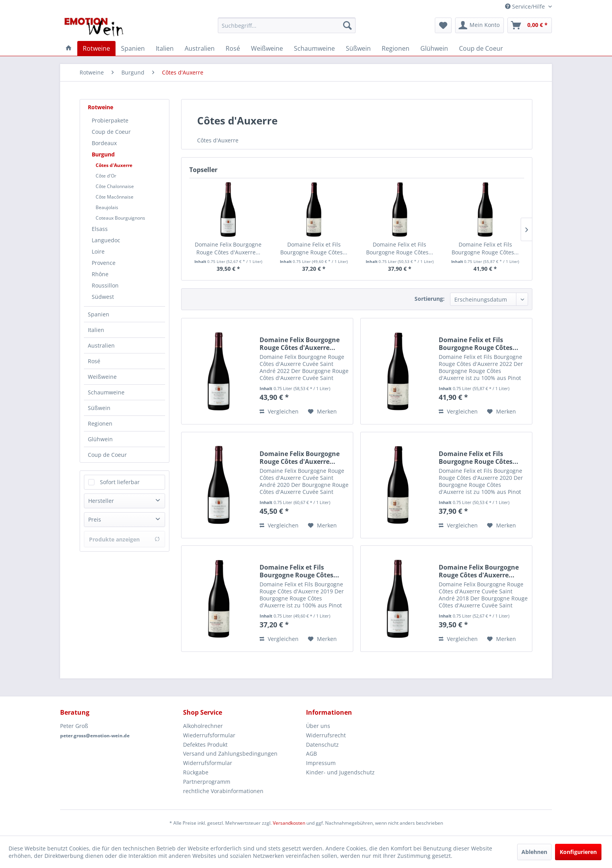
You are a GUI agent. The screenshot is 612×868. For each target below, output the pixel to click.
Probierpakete (110, 120)
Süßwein (99, 408)
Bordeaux (104, 143)
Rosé (94, 361)
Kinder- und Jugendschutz (340, 772)
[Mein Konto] (479, 25)
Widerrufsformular (208, 763)
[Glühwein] (434, 48)
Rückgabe (196, 772)
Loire (98, 251)
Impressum (321, 763)
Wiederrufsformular (209, 735)
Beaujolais (107, 207)
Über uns (318, 726)
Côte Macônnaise (115, 197)
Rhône (100, 274)
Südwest (103, 297)
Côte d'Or (106, 176)
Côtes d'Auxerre (114, 165)
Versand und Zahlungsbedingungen (230, 754)
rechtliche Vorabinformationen (223, 791)
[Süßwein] (358, 48)
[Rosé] (233, 48)
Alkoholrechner (203, 726)
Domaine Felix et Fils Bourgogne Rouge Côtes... (314, 248)
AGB (311, 754)
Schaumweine (106, 392)
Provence (104, 263)
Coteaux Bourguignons (120, 218)
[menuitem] (287, 25)
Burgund (103, 154)
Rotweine (101, 107)
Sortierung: (430, 299)
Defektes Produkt (205, 745)
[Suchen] (347, 25)
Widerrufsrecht (326, 735)
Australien (101, 345)
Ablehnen (534, 852)
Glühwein (100, 439)
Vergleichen (279, 411)
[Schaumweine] (314, 48)
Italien (96, 330)
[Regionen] (396, 48)
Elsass (100, 229)
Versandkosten (289, 823)
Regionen (100, 423)
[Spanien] (133, 48)
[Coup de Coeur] (481, 48)
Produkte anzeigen (125, 539)
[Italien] (165, 48)
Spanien (99, 314)
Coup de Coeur (111, 132)
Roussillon (105, 285)
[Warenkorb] (530, 25)
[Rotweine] (96, 48)
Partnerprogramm (207, 782)
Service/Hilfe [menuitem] (526, 6)
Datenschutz (322, 745)
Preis (95, 519)
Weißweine (102, 377)
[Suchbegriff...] (287, 25)
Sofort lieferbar (120, 482)
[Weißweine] (267, 48)
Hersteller (101, 501)
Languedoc (106, 240)
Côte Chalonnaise (115, 186)
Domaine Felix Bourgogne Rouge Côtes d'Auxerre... (228, 248)
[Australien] (200, 48)
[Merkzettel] (443, 25)
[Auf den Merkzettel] (322, 412)
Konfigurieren (578, 852)
